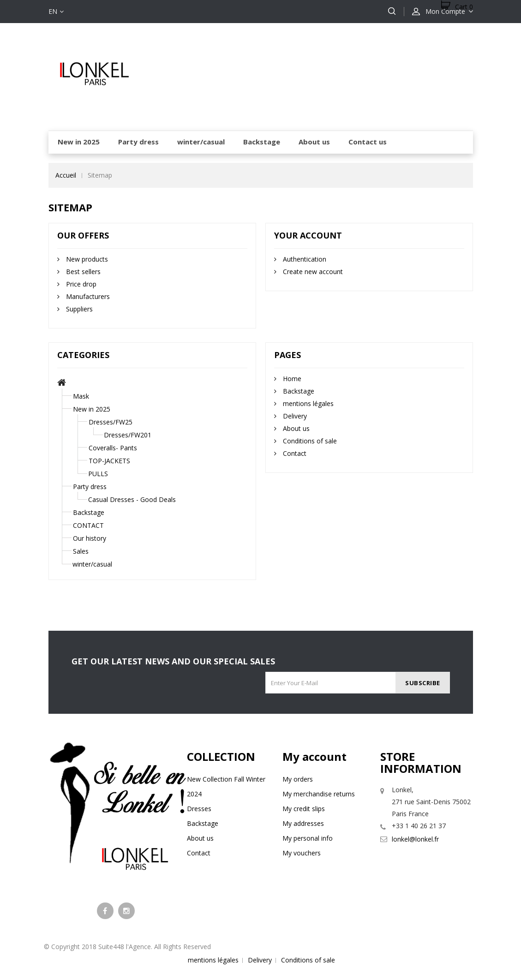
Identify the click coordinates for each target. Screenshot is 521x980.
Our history (90, 538)
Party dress (90, 487)
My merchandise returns (319, 794)
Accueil (66, 175)
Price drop (80, 284)
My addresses (303, 823)
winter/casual (92, 564)
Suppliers (78, 309)
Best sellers (82, 272)
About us (295, 428)
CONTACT (88, 525)
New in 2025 (92, 409)
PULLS (98, 474)
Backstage (89, 512)
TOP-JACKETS (109, 461)
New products (86, 259)
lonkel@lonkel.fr (415, 839)
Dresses (199, 809)
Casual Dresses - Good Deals (132, 499)
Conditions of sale (309, 441)
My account (314, 756)
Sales (81, 551)
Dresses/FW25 (111, 422)
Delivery (294, 416)
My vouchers (302, 853)
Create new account (312, 272)
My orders (298, 779)
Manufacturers (87, 296)
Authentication (304, 259)
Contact (294, 453)
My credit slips (304, 809)
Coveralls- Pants (113, 448)
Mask (81, 396)
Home (291, 379)
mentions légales (307, 403)
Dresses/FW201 (128, 435)
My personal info (308, 838)
